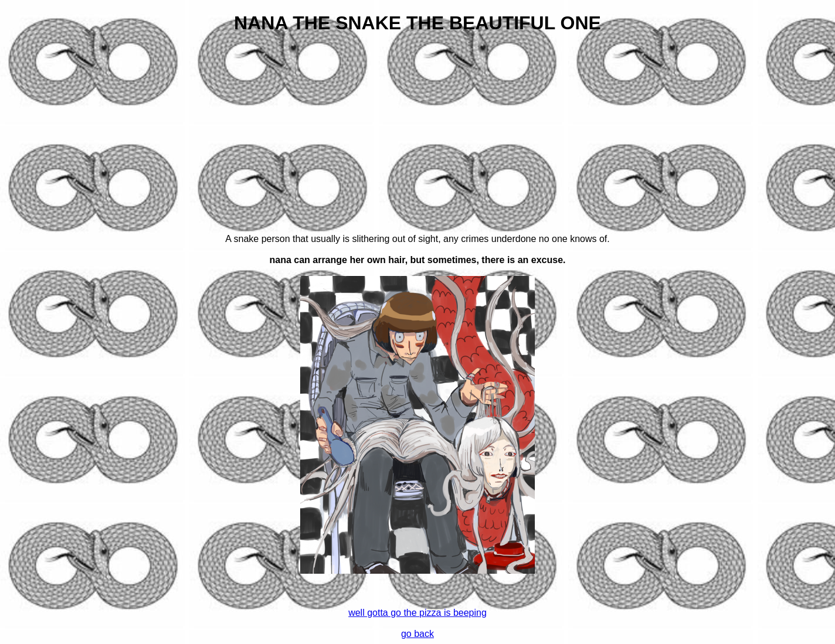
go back (417, 634)
